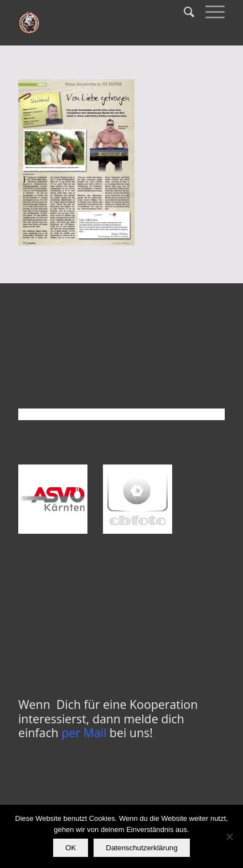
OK (71, 848)
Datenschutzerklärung (142, 848)
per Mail (84, 732)
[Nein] (229, 836)
